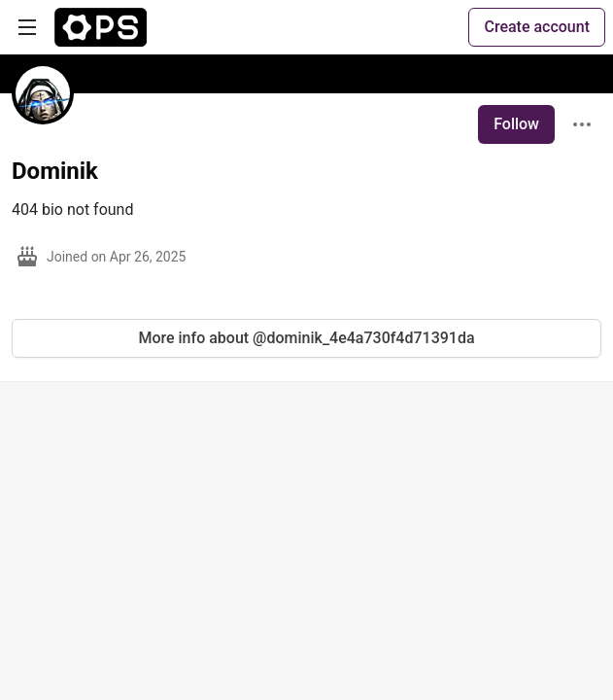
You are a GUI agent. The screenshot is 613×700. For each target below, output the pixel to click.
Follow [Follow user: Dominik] (516, 124)
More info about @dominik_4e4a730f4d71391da (306, 338)
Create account (537, 27)
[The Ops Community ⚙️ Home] (101, 27)
